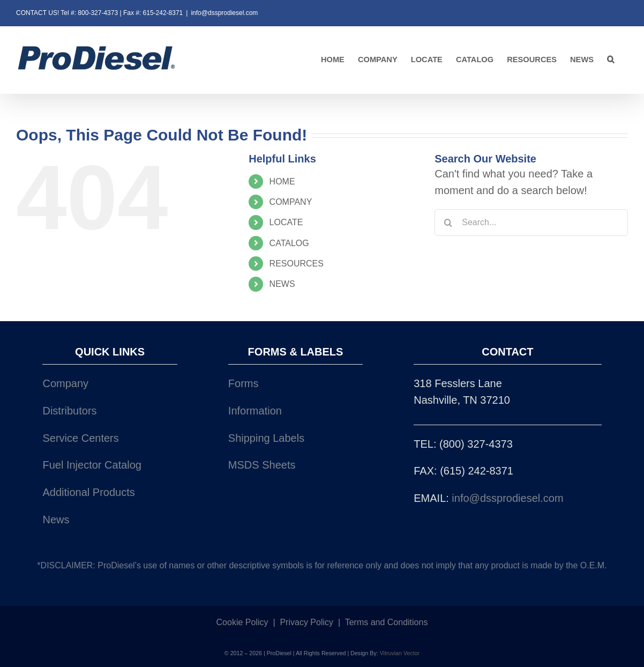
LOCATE (286, 222)
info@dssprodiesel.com (224, 13)
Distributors (69, 411)
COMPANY (291, 202)
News (56, 520)
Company (65, 383)
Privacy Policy (306, 622)
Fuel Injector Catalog (92, 465)
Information (255, 411)
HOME (282, 181)
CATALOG (289, 243)
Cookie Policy (242, 622)
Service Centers (80, 438)
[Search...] (531, 223)
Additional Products (88, 492)
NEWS (282, 284)
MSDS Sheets (262, 465)
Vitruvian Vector (400, 653)
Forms (244, 383)
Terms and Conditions (387, 622)
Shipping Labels (266, 438)
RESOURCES (297, 264)
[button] (611, 60)
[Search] (448, 223)
